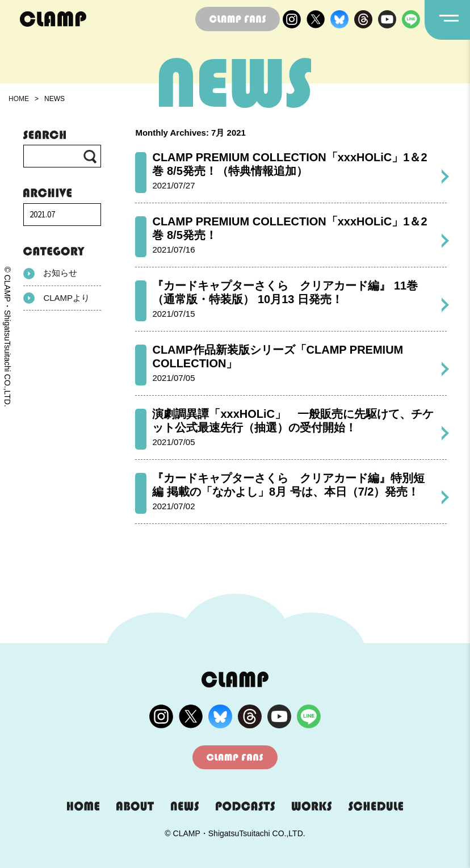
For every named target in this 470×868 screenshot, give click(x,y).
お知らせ (50, 274)
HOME (19, 99)
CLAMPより (56, 298)
